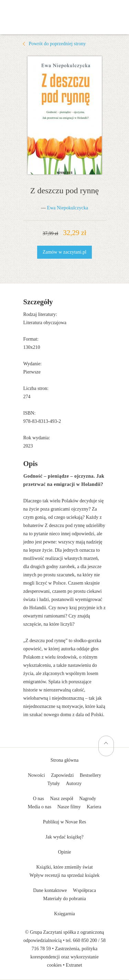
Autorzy (74, 783)
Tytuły (54, 783)
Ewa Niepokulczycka (68, 208)
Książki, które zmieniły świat (64, 867)
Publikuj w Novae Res (65, 822)
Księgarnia (64, 914)
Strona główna (64, 760)
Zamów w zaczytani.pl (64, 252)
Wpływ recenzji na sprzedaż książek (65, 875)
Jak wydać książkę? (64, 837)
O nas (39, 799)
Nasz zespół (62, 799)
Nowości (36, 775)
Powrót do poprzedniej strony (57, 44)
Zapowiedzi (62, 775)
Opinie (64, 852)
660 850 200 (85, 940)
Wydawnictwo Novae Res (65, 10)
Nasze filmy (69, 807)
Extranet (74, 965)
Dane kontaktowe (50, 890)
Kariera (94, 807)
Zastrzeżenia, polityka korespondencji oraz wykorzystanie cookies (64, 957)
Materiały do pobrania (64, 899)
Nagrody (88, 799)
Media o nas (40, 807)
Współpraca (84, 890)
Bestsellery (90, 775)
